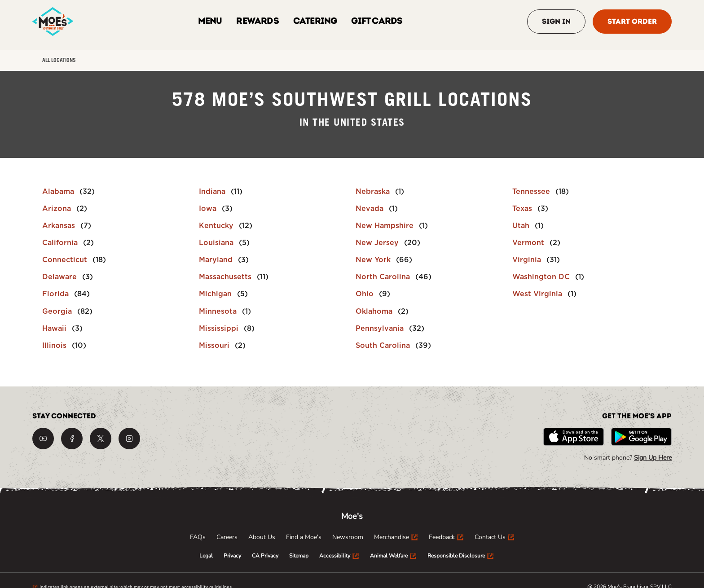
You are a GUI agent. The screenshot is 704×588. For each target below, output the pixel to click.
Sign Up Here (653, 458)
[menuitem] (198, 537)
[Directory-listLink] (68, 192)
